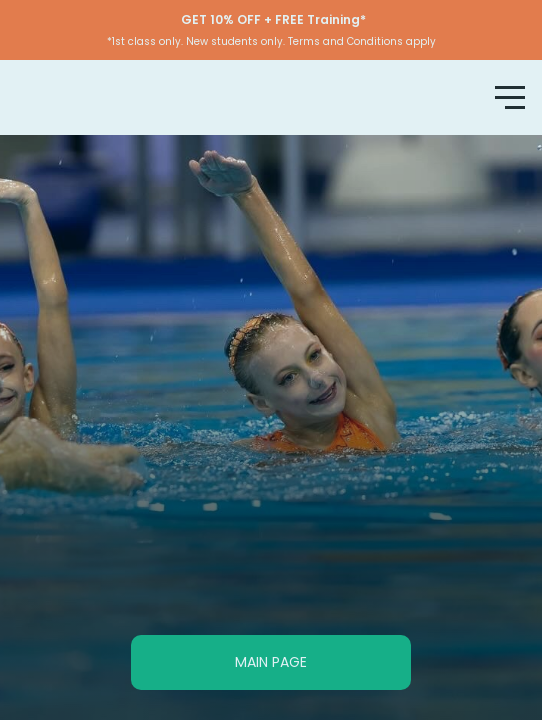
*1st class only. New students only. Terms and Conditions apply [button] (271, 41)
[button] (271, 30)
